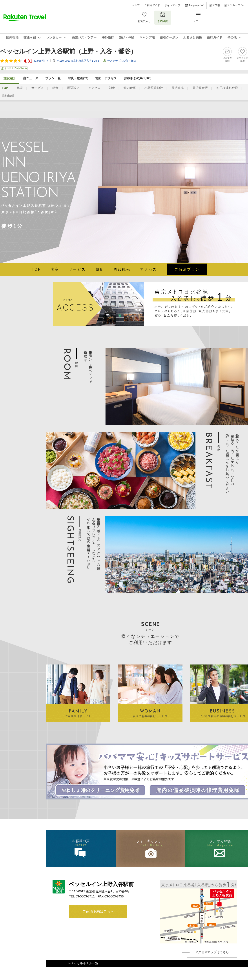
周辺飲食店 (200, 88)
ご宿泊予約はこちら (98, 911)
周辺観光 (73, 88)
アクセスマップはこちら (212, 952)
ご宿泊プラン (187, 269)
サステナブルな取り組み (122, 61)
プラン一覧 (53, 78)
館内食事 (130, 88)
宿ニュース (31, 78)
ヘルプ (136, 5)
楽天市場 (215, 5)
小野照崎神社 (154, 88)
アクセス (94, 88)
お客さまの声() (138, 78)
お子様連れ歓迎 (227, 88)
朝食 (55, 88)
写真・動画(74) (78, 78)
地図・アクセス (106, 78)
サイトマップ (172, 5)
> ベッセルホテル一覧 (83, 963)
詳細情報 (8, 96)
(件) (41, 61)
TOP (36, 269)
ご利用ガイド (152, 5)
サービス (38, 88)
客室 (20, 88)
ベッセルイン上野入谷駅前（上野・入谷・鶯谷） (68, 51)
